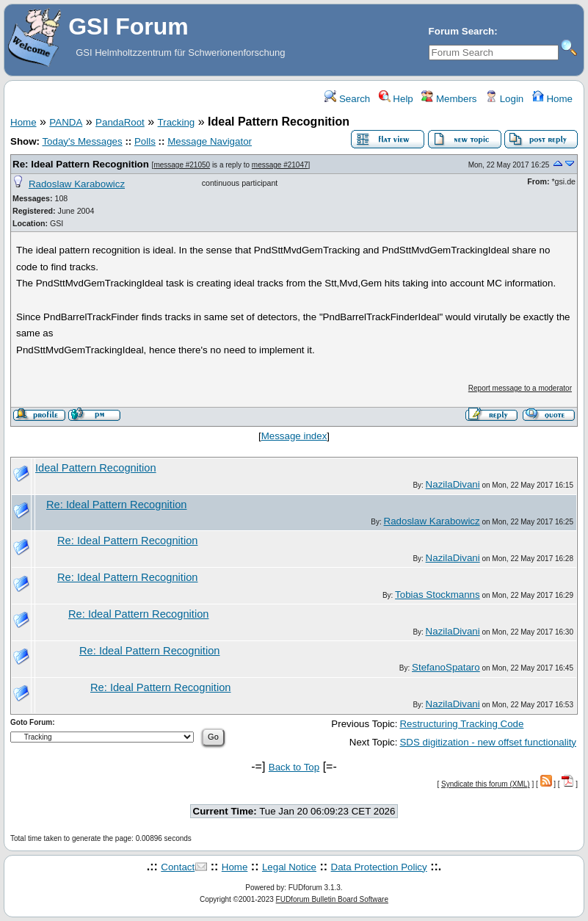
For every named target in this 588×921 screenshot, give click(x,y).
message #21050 (182, 165)
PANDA (66, 122)
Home (552, 99)
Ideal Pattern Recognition (96, 468)
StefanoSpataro (446, 667)
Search (347, 99)
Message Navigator (210, 141)
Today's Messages (82, 141)
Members (449, 99)
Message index (294, 436)
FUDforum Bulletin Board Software (332, 899)
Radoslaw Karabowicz (77, 184)
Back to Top (294, 767)
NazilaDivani (453, 484)
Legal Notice (289, 867)
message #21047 (280, 165)
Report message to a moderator (520, 388)
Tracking (177, 122)
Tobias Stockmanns (438, 595)
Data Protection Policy (379, 867)
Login (504, 99)
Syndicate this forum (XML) (486, 784)
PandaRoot (120, 122)
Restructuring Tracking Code (461, 724)
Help (396, 99)
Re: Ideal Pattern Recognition (81, 164)
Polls (145, 141)
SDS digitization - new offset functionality (488, 742)
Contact (178, 867)
